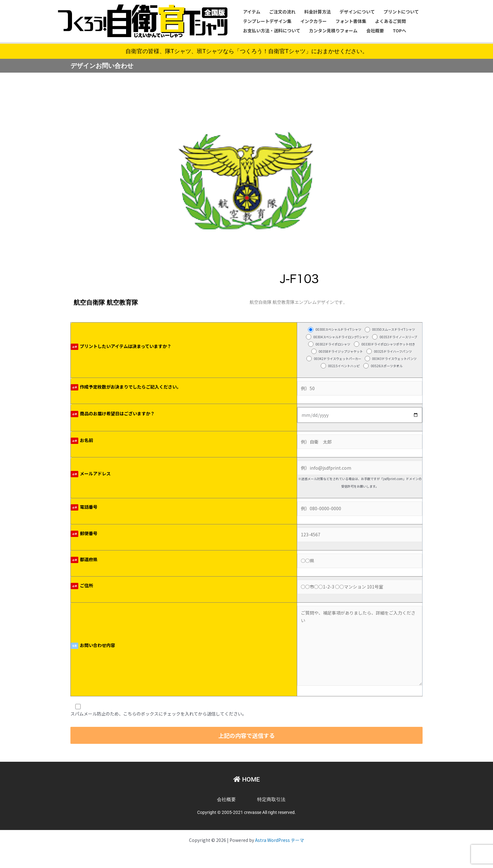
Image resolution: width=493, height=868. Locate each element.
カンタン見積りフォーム (333, 30)
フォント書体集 (351, 21)
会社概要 (375, 30)
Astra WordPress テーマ (280, 840)
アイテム (252, 12)
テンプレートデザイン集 (267, 21)
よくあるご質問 (391, 21)
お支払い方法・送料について (272, 30)
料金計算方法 (318, 12)
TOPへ (399, 30)
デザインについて (357, 12)
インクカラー (313, 21)
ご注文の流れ (282, 12)
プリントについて (401, 12)
